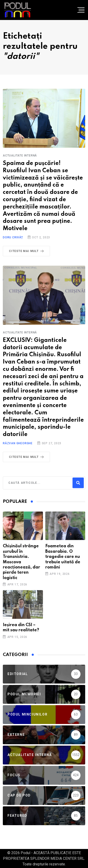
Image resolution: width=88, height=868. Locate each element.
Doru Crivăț (13, 237)
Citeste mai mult (27, 251)
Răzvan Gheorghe (18, 443)
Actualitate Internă (20, 156)
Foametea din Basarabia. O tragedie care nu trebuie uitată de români (63, 557)
